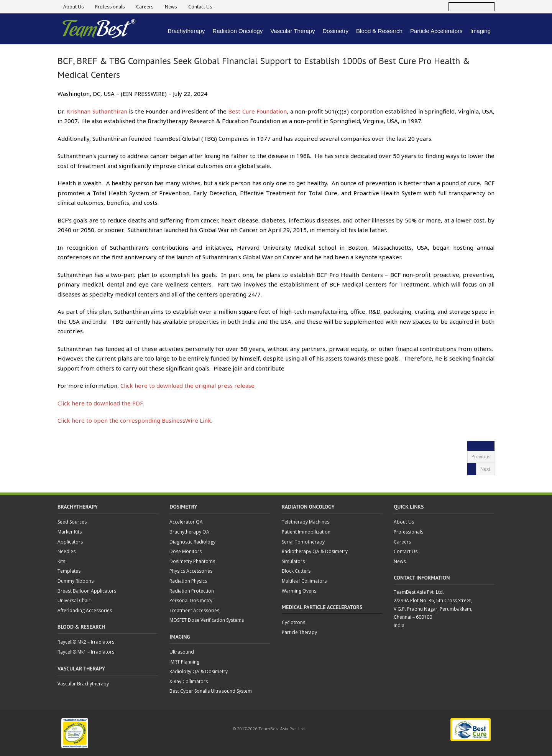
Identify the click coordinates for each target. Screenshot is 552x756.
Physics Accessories (191, 571)
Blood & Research (379, 31)
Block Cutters (296, 571)
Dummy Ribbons (76, 581)
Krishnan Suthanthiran (97, 111)
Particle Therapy (299, 632)
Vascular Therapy (292, 31)
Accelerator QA (186, 522)
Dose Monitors (186, 551)
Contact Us (200, 7)
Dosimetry (335, 31)
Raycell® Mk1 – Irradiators (86, 652)
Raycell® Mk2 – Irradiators (86, 642)
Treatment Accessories (194, 610)
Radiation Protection (192, 591)
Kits (61, 561)
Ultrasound (182, 652)
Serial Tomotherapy (303, 542)
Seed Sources (72, 522)
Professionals (110, 7)
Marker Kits (70, 532)
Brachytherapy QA (189, 532)
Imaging (481, 31)
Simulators (293, 561)
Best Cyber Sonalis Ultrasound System (211, 691)
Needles (67, 551)
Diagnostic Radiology (192, 542)
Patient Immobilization (306, 532)
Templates (69, 571)
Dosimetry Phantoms (192, 561)
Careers (145, 7)
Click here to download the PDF (100, 403)
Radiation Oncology (237, 31)
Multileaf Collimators (304, 581)
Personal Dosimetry (191, 600)
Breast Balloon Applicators (87, 591)
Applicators (70, 542)
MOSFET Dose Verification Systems (207, 620)
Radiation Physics (188, 581)
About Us (73, 7)
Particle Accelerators (436, 31)
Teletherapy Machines (306, 522)
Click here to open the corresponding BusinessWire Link (134, 420)
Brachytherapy (186, 31)
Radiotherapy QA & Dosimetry (315, 551)
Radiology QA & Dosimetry (199, 671)
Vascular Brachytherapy (83, 684)
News (171, 7)
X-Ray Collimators (189, 681)
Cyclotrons (293, 622)
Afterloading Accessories (85, 610)
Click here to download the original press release (187, 385)
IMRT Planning (184, 662)
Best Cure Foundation (257, 111)
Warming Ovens (299, 591)
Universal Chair (74, 600)
